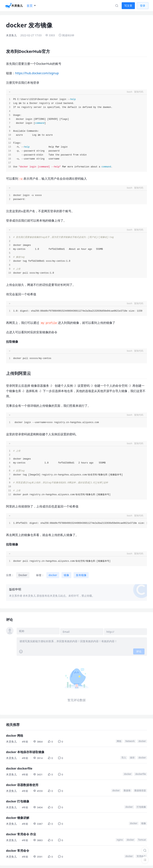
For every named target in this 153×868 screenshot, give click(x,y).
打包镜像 (141, 806)
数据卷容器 (140, 789)
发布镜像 (81, 575)
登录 (143, 6)
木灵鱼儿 (11, 35)
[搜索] (145, 850)
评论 (139, 650)
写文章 (128, 6)
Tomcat (142, 838)
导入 (124, 756)
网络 (119, 740)
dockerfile (141, 773)
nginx (120, 838)
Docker (23, 575)
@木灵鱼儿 (30, 596)
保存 (132, 756)
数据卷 (127, 789)
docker (53, 575)
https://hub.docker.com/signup (37, 73)
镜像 (66, 575)
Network (130, 740)
